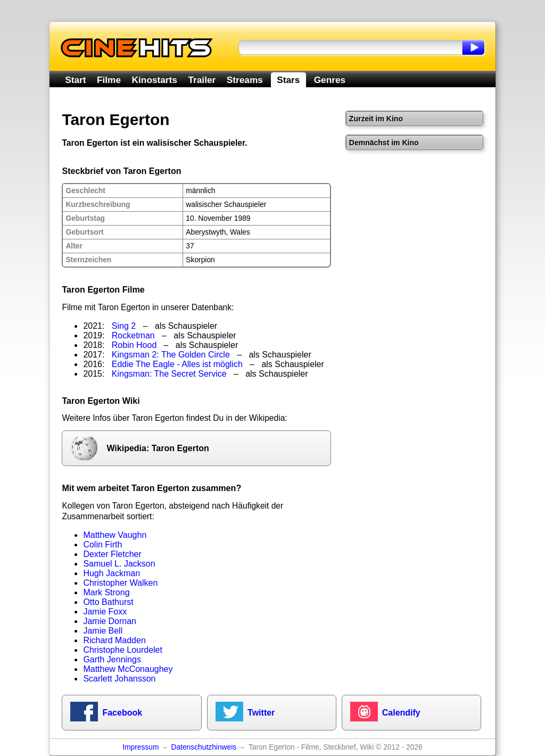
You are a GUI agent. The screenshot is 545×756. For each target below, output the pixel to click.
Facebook (122, 713)
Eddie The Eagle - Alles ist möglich (177, 364)
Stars (288, 80)
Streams (245, 80)
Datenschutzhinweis (204, 747)
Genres (330, 80)
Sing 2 (124, 326)
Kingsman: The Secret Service (169, 374)
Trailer (202, 80)
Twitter (261, 713)
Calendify (401, 713)
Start (75, 80)
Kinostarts (155, 80)
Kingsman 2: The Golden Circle (171, 355)
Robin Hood (134, 345)
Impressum (141, 747)
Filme (109, 80)
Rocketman (133, 335)
